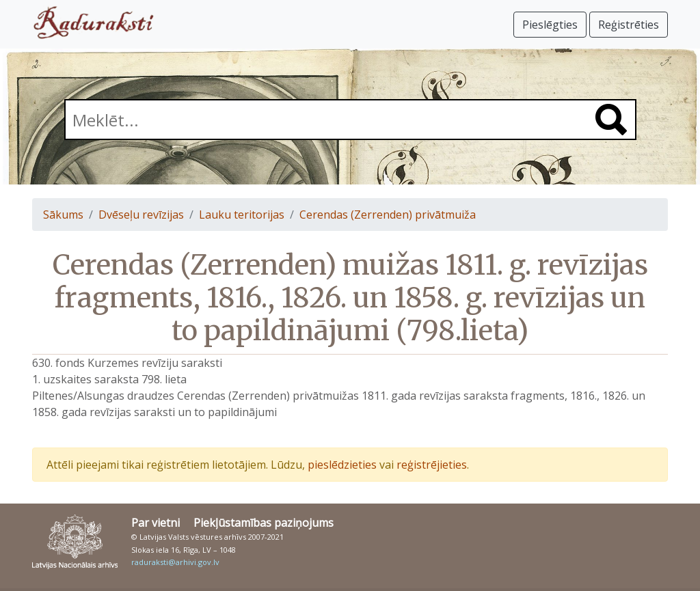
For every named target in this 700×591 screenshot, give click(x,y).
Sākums (63, 215)
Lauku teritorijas (242, 215)
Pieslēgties (550, 25)
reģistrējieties (432, 465)
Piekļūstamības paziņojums (264, 523)
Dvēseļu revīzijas (141, 215)
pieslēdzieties (342, 465)
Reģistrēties (629, 25)
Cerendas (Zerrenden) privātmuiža (388, 215)
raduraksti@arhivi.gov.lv (175, 562)
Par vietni (156, 523)
